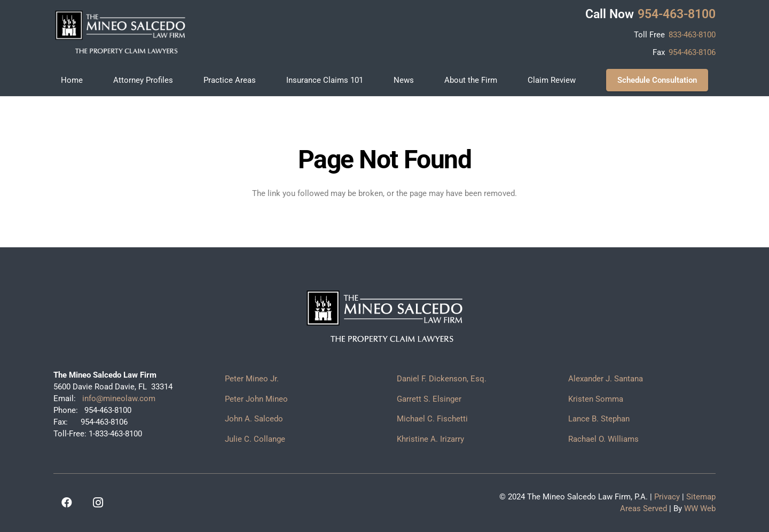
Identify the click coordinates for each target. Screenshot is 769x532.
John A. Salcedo (254, 419)
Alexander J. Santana (606, 379)
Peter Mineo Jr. (252, 379)
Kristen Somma (596, 399)
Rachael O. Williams (603, 439)
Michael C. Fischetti (432, 419)
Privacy (667, 497)
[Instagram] (98, 503)
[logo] (120, 32)
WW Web (700, 508)
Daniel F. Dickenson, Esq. (442, 379)
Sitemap (701, 497)
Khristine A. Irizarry (430, 439)
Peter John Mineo (256, 399)
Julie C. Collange (255, 439)
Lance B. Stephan (599, 419)
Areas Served (644, 508)
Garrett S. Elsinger (429, 399)
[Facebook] (67, 503)
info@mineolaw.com (118, 398)
